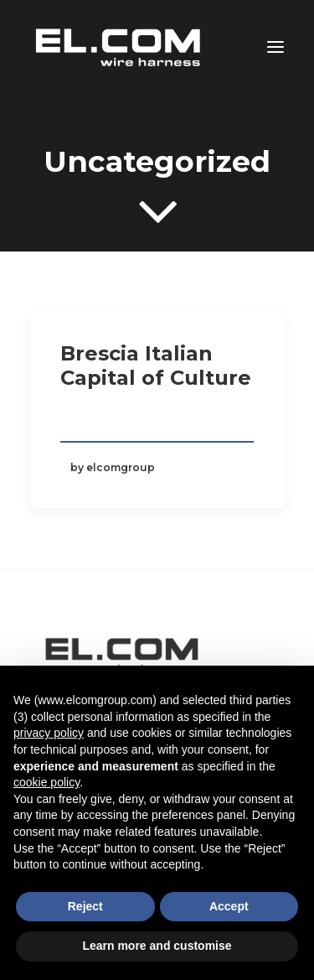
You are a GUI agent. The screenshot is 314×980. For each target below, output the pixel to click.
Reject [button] (85, 906)
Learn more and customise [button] (157, 946)
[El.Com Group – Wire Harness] (120, 47)
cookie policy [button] (46, 782)
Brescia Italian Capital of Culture (156, 366)
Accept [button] (229, 906)
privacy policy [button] (49, 733)
